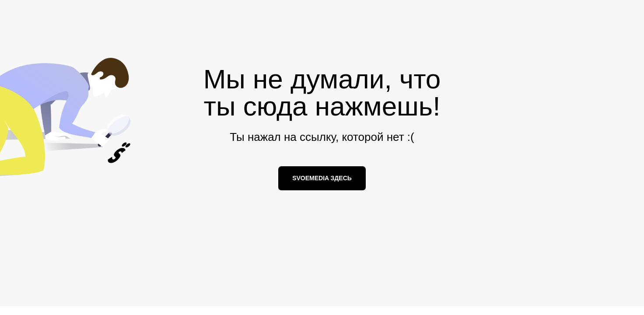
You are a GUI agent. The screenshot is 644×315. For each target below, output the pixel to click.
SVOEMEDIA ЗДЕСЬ (322, 178)
